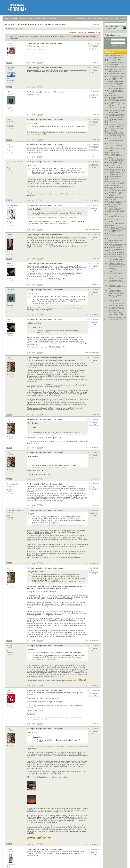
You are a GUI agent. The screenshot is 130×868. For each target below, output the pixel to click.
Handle (9, 646)
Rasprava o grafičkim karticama (115, 267)
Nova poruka (95, 24)
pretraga (122, 19)
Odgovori (94, 46)
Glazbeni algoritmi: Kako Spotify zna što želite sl (116, 173)
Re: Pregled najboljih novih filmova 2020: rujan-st (45, 92)
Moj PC (9, 63)
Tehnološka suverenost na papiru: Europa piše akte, (117, 252)
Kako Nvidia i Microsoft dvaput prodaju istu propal (117, 170)
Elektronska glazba (114, 178)
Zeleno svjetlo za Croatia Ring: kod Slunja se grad (116, 126)
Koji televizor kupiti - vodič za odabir (117, 105)
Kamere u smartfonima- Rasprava (116, 188)
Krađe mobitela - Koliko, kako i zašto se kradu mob (117, 260)
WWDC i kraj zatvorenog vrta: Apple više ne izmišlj (116, 183)
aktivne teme (92, 19)
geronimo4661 (12, 205)
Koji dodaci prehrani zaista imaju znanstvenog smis (117, 115)
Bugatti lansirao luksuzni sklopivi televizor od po (116, 136)
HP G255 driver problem (116, 223)
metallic (10, 44)
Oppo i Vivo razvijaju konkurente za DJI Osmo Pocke (116, 235)
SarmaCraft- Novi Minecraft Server (117, 271)
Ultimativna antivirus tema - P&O (117, 320)
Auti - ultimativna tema (115, 123)
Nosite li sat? (113, 199)
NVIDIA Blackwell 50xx (116, 128)
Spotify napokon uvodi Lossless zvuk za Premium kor (117, 282)
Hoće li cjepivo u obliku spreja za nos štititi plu (116, 84)
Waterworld (70, 618)
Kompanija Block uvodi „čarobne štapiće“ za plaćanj (117, 228)
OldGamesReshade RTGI (117, 197)
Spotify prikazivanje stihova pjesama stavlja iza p (117, 111)
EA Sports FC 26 (114, 152)
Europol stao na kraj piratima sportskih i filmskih (117, 257)
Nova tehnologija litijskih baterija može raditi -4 (116, 167)
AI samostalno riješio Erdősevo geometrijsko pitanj (116, 140)
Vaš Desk (111, 225)
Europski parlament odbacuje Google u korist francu (116, 216)
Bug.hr (8, 19)
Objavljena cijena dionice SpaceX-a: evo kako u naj (116, 212)
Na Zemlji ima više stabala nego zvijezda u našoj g (117, 305)
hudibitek (10, 849)
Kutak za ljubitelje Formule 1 (117, 74)
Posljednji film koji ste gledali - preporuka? (115, 209)
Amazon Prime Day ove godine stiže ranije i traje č (117, 264)
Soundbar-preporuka (115, 176)
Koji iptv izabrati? (114, 64)
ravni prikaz (82, 33)
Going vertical (32, 705)
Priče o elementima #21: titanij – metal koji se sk (116, 56)
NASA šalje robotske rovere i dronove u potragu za (117, 202)
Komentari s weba (25, 19)
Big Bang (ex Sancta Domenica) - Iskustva (115, 291)
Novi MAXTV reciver (115, 59)
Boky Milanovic (12, 484)
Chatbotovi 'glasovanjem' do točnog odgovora (117, 101)
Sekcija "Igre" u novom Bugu (116, 298)
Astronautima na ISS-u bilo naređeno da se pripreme (117, 191)
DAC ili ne (112, 180)
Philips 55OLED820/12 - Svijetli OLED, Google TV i (117, 77)
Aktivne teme (110, 52)
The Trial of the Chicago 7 (55, 399)
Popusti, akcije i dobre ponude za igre (115, 274)
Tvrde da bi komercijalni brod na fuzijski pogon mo (116, 248)
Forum (14, 19)
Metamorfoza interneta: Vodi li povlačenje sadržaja (117, 245)
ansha (9, 120)
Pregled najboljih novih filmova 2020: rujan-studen (45, 44)
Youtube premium (114, 311)
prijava (76, 19)
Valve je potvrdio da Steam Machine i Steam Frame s (117, 160)
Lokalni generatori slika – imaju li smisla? (116, 98)
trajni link (96, 63)
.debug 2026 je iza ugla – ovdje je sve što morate (116, 81)
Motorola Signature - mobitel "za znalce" (115, 301)
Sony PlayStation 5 (114, 185)
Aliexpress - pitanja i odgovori (115, 221)
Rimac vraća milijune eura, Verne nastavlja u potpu (117, 108)
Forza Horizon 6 (113, 95)
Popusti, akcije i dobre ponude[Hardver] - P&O (116, 313)
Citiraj (94, 49)
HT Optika (112, 130)
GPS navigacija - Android (116, 254)
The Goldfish (31, 714)
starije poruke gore (95, 33)
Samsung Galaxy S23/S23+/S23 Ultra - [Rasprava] (115, 145)
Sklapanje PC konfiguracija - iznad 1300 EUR (117, 231)
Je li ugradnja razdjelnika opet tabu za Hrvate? (116, 294)
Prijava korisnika (112, 35)
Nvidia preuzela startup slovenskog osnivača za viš (117, 163)
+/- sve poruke (71, 33)
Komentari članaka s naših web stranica (48, 19)
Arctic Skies (11, 68)
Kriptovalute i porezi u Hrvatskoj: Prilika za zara (116, 278)
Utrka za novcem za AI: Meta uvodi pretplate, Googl (117, 317)
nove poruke (109, 19)
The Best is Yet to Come (35, 711)
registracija (83, 19)
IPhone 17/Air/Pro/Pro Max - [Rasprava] (117, 149)
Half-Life (60, 752)
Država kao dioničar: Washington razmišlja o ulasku (116, 92)
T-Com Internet (113, 121)
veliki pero (11, 92)
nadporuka (96, 200)
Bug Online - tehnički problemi (115, 195)
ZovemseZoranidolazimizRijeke (18, 162)
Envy (9, 358)
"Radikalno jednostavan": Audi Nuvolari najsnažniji (116, 118)
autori (116, 19)
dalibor (9, 690)
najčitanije (100, 19)
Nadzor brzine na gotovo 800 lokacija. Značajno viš (117, 62)
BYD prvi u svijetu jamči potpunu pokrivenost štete (117, 308)
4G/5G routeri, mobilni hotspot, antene (115, 205)
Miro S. (9, 264)
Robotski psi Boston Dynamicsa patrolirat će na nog (117, 287)
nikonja (9, 235)
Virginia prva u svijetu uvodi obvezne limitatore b (117, 70)
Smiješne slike (113, 242)
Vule (8, 145)
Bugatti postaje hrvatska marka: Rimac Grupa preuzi (117, 67)
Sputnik (30, 702)
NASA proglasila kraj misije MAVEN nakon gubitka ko (117, 240)
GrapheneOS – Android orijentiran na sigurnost (116, 133)
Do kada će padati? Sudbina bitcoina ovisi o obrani (116, 156)
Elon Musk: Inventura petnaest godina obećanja (117, 88)
